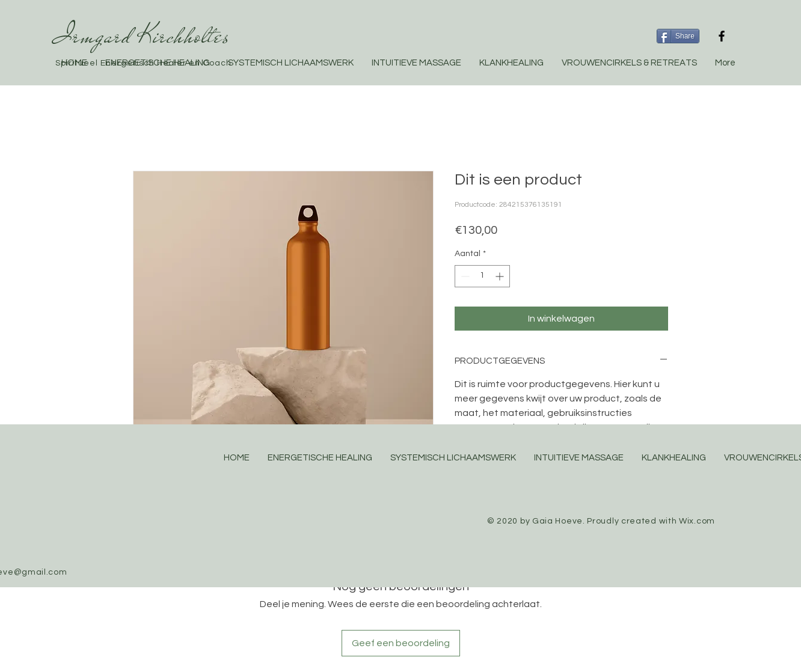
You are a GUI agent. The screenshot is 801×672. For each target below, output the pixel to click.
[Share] (678, 36)
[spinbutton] (482, 276)
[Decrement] (464, 276)
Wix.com (697, 521)
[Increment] (501, 276)
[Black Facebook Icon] (722, 36)
